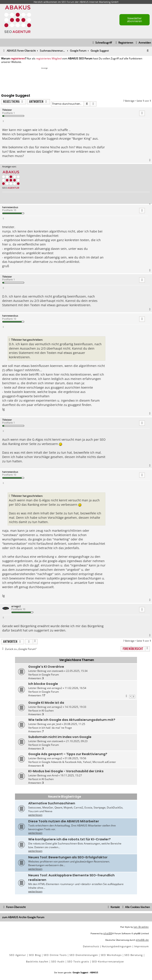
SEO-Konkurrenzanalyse (108, 961)
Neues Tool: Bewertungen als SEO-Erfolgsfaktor (68, 857)
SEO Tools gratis (78, 961)
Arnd (55, 775)
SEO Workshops (111, 955)
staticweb (58, 671)
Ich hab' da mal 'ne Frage (57, 728)
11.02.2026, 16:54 (75, 688)
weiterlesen (35, 815)
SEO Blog (35, 955)
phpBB (108, 933)
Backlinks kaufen (37, 961)
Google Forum (50, 675)
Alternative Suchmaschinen (52, 803)
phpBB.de (142, 940)
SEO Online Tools (55, 955)
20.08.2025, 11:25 (74, 724)
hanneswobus (10, 207)
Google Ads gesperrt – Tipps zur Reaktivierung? (68, 754)
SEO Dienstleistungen (84, 955)
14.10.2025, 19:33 (75, 707)
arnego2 (16, 606)
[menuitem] (143, 43)
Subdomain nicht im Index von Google (60, 737)
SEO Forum (68, 2)
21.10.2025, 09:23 (77, 741)
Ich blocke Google (43, 684)
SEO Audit (58, 961)
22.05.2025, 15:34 (77, 671)
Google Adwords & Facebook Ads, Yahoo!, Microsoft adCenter (79, 762)
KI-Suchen (48, 711)
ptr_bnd (56, 724)
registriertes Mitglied (49, 59)
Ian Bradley (141, 927)
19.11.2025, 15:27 (71, 775)
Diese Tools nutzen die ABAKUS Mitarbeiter (64, 821)
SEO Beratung (134, 955)
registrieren (18, 59)
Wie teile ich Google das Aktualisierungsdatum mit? (72, 720)
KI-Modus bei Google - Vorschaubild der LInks (66, 771)
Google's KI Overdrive (46, 667)
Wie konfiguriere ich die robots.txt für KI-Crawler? (69, 839)
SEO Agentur (18, 955)
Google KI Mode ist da (46, 703)
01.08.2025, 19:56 (75, 758)
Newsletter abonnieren (135, 20)
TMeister (7, 110)
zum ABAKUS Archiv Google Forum (23, 917)
